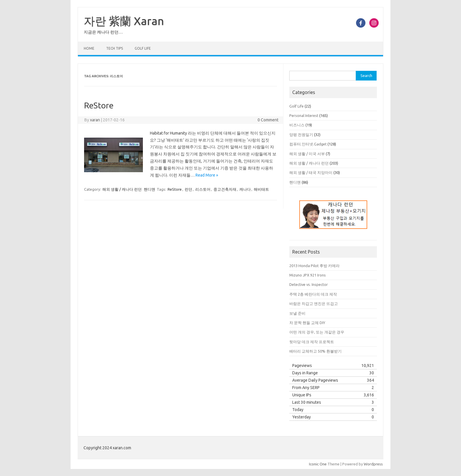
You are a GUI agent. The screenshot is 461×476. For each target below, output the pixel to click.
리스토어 (203, 189)
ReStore (99, 105)
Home (89, 48)
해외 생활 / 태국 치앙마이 (311, 172)
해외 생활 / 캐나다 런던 (122, 189)
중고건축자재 (225, 189)
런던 (188, 189)
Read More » (207, 175)
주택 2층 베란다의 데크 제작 (313, 294)
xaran (95, 120)
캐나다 (245, 189)
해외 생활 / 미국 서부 (307, 154)
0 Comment (268, 120)
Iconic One (318, 464)
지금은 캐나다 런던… (103, 32)
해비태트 (261, 189)
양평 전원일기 (301, 135)
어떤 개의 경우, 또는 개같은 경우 (317, 332)
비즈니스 (297, 125)
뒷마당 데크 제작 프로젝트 (312, 342)
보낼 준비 (297, 313)
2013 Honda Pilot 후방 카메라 (314, 266)
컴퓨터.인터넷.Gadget (308, 144)
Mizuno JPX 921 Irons (308, 275)
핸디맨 (150, 189)
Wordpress (373, 464)
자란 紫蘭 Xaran (124, 21)
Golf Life (143, 48)
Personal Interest (304, 115)
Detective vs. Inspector (309, 284)
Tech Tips (115, 48)
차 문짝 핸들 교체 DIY (307, 323)
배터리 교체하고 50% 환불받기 (315, 351)
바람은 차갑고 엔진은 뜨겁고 (314, 304)
